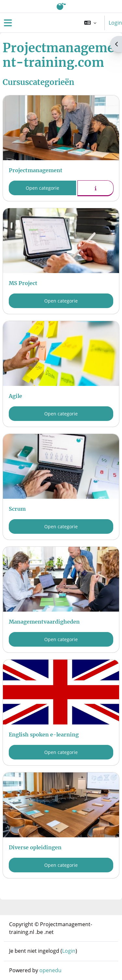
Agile (15, 396)
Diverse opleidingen (35, 847)
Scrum (17, 509)
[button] (90, 23)
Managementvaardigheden (44, 622)
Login (115, 23)
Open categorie (42, 188)
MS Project (23, 283)
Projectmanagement (36, 170)
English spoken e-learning (44, 735)
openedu (50, 970)
